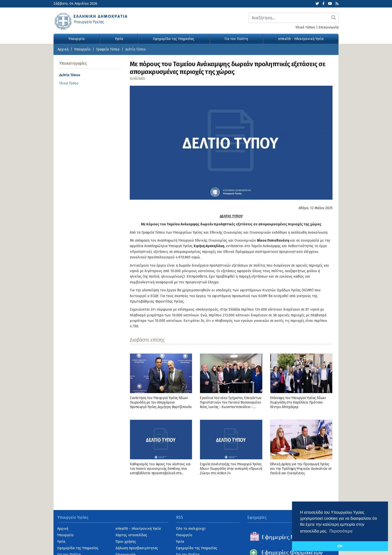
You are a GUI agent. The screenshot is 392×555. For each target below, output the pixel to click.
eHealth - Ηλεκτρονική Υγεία (301, 39)
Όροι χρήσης (126, 542)
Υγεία (119, 39)
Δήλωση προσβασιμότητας (137, 548)
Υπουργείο (77, 39)
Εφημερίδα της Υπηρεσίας (174, 39)
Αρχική (63, 49)
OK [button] (340, 546)
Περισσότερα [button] (341, 531)
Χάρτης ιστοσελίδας (131, 535)
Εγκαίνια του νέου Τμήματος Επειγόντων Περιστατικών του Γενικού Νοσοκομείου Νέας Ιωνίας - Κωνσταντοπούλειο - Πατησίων (230, 405)
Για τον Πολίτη (236, 39)
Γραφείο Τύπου (108, 49)
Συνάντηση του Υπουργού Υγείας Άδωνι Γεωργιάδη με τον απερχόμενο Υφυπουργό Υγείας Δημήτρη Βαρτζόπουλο (161, 402)
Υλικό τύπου (305, 27)
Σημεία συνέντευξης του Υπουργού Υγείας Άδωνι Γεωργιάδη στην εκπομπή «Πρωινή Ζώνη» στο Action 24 (231, 469)
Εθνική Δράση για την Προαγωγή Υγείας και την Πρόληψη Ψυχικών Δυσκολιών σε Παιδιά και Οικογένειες (301, 469)
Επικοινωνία (328, 27)
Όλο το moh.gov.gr (191, 529)
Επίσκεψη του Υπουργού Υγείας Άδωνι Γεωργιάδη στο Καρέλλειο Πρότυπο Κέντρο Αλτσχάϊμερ (298, 402)
